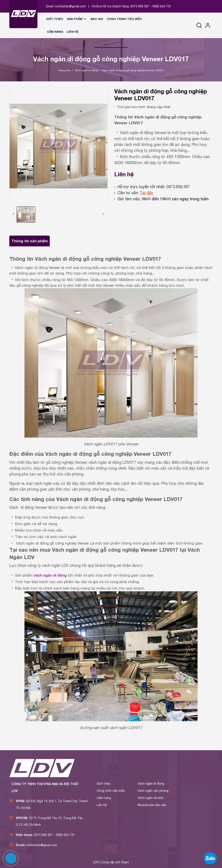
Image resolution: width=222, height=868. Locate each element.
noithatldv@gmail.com (70, 6)
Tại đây (146, 193)
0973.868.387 (178, 187)
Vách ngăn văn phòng (153, 791)
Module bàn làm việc (152, 805)
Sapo (125, 862)
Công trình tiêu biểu (124, 19)
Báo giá (97, 19)
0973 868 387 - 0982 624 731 (151, 6)
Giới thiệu (55, 19)
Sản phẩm (77, 19)
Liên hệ (73, 32)
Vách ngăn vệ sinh (150, 798)
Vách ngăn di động (151, 784)
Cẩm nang (55, 32)
